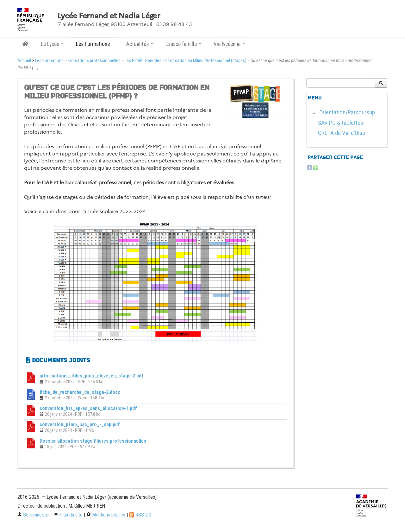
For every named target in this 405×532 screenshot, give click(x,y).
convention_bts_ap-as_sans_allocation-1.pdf (88, 408)
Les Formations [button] (95, 44)
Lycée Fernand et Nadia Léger (109, 16)
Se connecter (34, 515)
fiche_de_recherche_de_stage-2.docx (80, 392)
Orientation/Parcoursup (347, 112)
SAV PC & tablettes (341, 123)
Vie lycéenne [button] (229, 44)
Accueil (24, 61)
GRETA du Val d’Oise (342, 133)
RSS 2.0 (140, 515)
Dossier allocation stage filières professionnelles (93, 441)
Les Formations (49, 61)
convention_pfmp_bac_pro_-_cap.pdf (80, 424)
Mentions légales (106, 515)
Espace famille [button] (183, 44)
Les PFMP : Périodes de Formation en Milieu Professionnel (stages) (186, 61)
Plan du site (68, 515)
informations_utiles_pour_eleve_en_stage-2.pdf (92, 376)
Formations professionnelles (94, 61)
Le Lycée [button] (52, 44)
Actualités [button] (140, 44)
